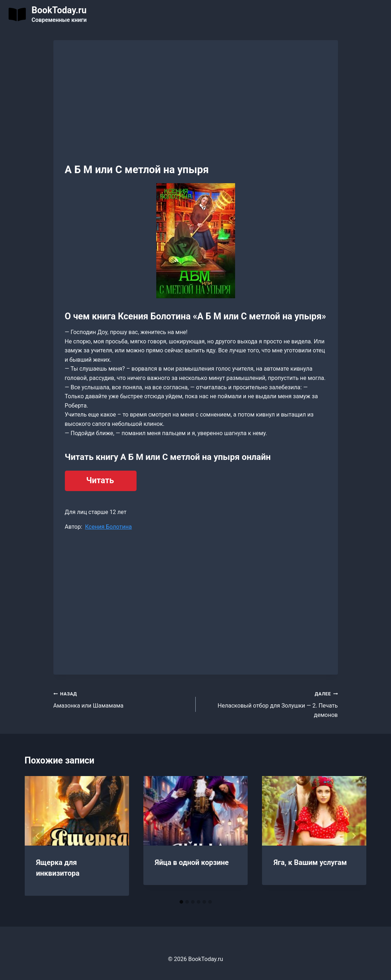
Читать (100, 481)
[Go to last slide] (38, 836)
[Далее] (354, 836)
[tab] (181, 902)
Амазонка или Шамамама (122, 699)
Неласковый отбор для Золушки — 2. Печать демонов (270, 703)
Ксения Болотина (108, 527)
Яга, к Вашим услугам (310, 862)
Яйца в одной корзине (192, 862)
